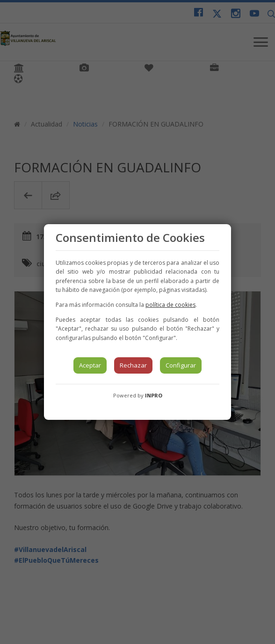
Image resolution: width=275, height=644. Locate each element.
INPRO (154, 395)
